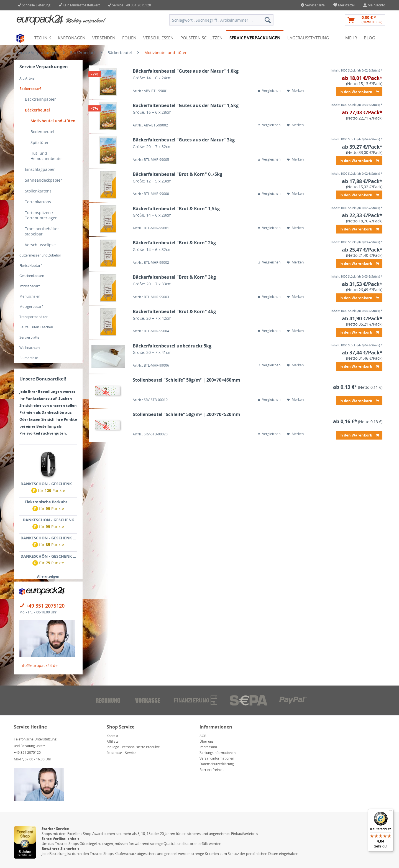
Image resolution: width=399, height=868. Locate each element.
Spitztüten (40, 142)
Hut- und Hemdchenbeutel (47, 156)
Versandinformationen (217, 758)
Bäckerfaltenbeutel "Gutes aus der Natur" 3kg (184, 140)
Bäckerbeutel (37, 110)
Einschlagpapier (40, 169)
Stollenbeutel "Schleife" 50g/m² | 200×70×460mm (186, 380)
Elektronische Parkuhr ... (48, 502)
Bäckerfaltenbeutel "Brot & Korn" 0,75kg (177, 174)
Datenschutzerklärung (217, 764)
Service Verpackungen (44, 67)
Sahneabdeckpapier (44, 180)
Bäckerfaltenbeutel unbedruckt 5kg (172, 346)
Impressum (208, 747)
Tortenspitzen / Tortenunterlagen (41, 215)
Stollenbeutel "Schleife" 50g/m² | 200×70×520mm (186, 414)
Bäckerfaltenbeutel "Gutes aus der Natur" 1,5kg (186, 106)
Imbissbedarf (30, 286)
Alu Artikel (27, 78)
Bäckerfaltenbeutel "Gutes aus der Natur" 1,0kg (186, 71)
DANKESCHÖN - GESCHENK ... (48, 484)
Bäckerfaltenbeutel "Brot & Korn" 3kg (174, 277)
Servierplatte (29, 337)
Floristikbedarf (30, 266)
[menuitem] (344, 5)
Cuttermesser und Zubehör (40, 255)
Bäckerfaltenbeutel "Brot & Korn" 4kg (174, 312)
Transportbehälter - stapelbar (43, 231)
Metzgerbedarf (31, 307)
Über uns (207, 741)
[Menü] (390, 812)
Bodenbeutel (42, 132)
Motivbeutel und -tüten (53, 121)
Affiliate (113, 741)
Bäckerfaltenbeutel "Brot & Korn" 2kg (174, 243)
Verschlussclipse (40, 245)
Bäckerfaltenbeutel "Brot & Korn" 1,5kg (176, 209)
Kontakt (112, 736)
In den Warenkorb (359, 91)
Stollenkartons (38, 191)
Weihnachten (30, 348)
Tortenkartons (38, 202)
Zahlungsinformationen (218, 753)
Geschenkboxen (32, 276)
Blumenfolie (29, 358)
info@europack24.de (39, 665)
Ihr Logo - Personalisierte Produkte (133, 747)
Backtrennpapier (40, 99)
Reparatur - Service (122, 753)
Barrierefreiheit (212, 770)
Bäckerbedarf (30, 89)
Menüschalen (30, 296)
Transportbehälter (34, 317)
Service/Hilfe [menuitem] (313, 5)
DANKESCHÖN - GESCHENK (48, 520)
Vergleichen (269, 91)
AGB (203, 736)
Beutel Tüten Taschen (36, 327)
